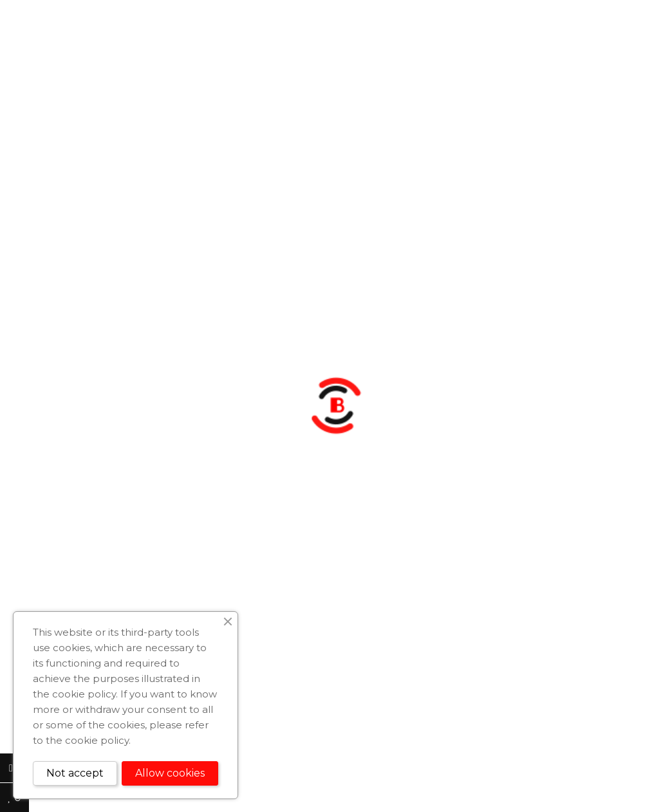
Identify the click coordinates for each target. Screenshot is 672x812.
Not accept (75, 773)
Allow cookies (170, 773)
